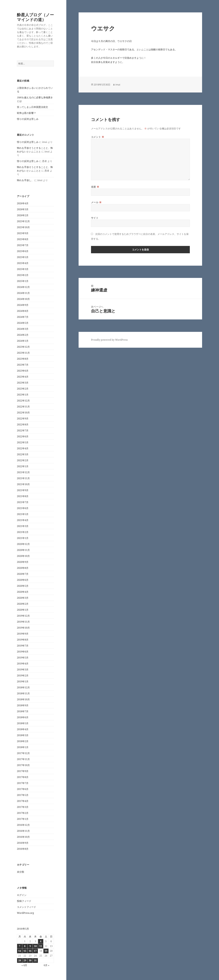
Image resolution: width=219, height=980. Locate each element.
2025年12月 (23, 221)
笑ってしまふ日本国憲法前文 (32, 107)
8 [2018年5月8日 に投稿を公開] (25, 946)
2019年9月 (23, 634)
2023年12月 (23, 347)
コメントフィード (26, 907)
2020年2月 (23, 604)
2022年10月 (23, 413)
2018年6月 (23, 717)
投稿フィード (24, 901)
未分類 (21, 872)
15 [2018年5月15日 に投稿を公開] (25, 951)
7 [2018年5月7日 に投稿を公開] (20, 946)
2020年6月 (23, 580)
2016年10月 (23, 837)
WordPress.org (25, 913)
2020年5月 (23, 586)
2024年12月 (23, 287)
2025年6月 (23, 251)
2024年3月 (23, 329)
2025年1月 (23, 281)
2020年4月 (23, 592)
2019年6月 (23, 652)
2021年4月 (23, 520)
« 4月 (24, 965)
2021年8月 (23, 496)
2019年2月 (23, 675)
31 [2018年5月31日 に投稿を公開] (35, 960)
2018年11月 (23, 693)
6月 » (46, 965)
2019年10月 (23, 628)
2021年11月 (23, 478)
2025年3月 (23, 269)
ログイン (22, 895)
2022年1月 (23, 466)
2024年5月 (23, 323)
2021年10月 (23, 484)
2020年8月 (23, 568)
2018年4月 (23, 729)
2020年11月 (23, 550)
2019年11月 (23, 622)
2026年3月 (23, 209)
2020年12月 (23, 544)
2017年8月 (23, 777)
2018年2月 (23, 741)
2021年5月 (23, 514)
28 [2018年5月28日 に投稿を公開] (20, 960)
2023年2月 (23, 389)
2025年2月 (23, 275)
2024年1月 (23, 341)
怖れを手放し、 (25, 180)
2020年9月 (23, 562)
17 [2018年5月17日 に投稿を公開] (35, 951)
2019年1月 (23, 681)
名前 (95, 187)
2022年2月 (23, 460)
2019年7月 (23, 646)
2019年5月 (23, 658)
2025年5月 (23, 257)
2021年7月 (23, 502)
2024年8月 (23, 311)
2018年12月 (23, 687)
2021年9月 (23, 490)
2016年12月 (23, 825)
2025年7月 (23, 245)
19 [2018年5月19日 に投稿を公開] (46, 951)
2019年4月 (23, 664)
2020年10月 (23, 556)
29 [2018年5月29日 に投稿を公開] (25, 960)
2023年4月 (23, 377)
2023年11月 (23, 353)
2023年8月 (23, 359)
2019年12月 (23, 616)
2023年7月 (23, 365)
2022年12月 (23, 401)
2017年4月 (23, 801)
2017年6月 (23, 789)
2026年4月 (23, 203)
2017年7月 (23, 783)
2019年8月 (23, 640)
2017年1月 (23, 819)
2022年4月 (23, 448)
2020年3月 (23, 598)
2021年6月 (23, 508)
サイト (95, 218)
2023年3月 (23, 383)
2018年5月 (23, 723)
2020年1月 (23, 610)
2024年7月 (23, 317)
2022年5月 (23, 442)
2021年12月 (23, 472)
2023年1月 (23, 395)
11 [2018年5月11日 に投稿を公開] (41, 946)
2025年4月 (23, 263)
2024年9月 (23, 305)
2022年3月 (23, 454)
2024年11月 (23, 293)
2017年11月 (23, 759)
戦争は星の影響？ (26, 113)
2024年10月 (23, 299)
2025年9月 (23, 233)
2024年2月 (23, 335)
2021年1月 (23, 538)
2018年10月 (23, 699)
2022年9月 (23, 419)
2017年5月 (23, 795)
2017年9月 (23, 771)
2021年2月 (23, 532)
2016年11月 (23, 831)
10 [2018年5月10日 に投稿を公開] (35, 946)
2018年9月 (23, 705)
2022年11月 (23, 407)
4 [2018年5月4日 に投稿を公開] (41, 941)
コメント (98, 137)
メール (96, 202)
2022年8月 (23, 424)
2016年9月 (23, 843)
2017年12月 (23, 753)
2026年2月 (23, 215)
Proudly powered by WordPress (109, 340)
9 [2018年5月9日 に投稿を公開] (30, 946)
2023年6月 (23, 371)
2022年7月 (23, 430)
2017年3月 (23, 807)
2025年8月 (23, 239)
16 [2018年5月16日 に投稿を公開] (30, 951)
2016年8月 (23, 849)
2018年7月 (23, 711)
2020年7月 (23, 574)
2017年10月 (23, 765)
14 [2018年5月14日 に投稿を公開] (20, 951)
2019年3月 (23, 670)
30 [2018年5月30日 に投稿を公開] (30, 960)
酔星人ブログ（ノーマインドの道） (35, 17)
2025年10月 (23, 227)
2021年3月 (23, 526)
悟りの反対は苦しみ (28, 119)
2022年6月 (23, 436)
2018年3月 (23, 735)
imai (118, 85)
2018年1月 (23, 747)
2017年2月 (23, 813)
